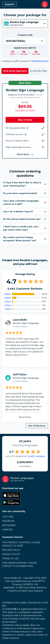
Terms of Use (10, 559)
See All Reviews (37, 426)
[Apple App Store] (25, 495)
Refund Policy (11, 550)
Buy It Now (25, 120)
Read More (25, 417)
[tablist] (25, 71)
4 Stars (8, 298)
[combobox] (25, 24)
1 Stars (7, 309)
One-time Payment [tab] (15, 71)
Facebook (8, 521)
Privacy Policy (11, 554)
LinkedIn (7, 530)
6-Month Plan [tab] (39, 71)
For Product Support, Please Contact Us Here (21, 544)
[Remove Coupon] (42, 41)
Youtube (8, 517)
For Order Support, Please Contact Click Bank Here (20, 564)
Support (9, 4)
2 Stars (8, 305)
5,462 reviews (36, 456)
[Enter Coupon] (25, 41)
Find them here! (40, 61)
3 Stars (8, 302)
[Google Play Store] (25, 502)
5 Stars (8, 294)
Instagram (9, 525)
